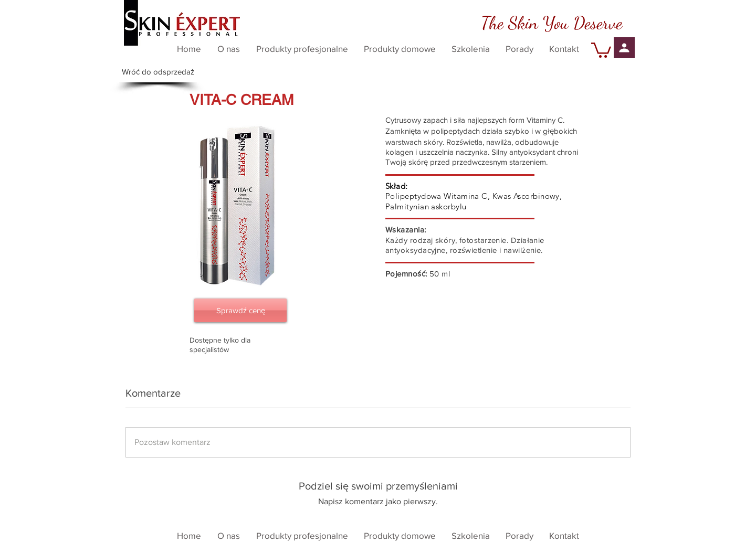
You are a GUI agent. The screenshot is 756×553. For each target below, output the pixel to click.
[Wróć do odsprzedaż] (158, 72)
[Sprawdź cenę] (240, 310)
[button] (601, 49)
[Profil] (624, 48)
